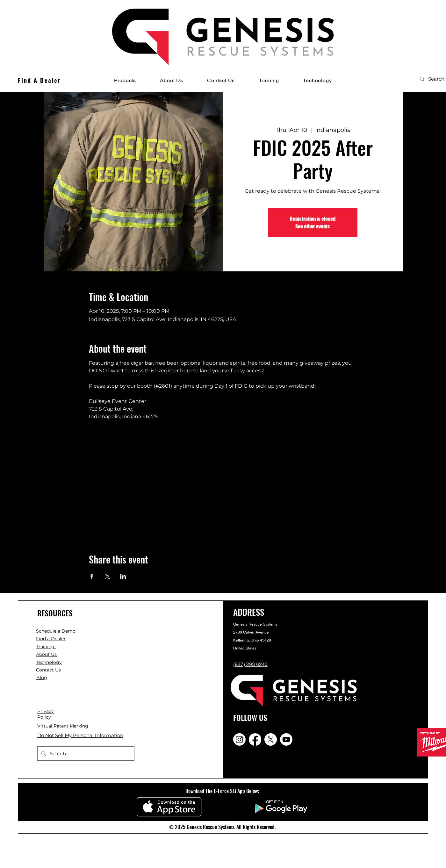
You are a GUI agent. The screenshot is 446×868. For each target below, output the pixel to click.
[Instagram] (239, 739)
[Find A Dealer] (39, 80)
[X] (271, 739)
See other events (313, 226)
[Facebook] (255, 739)
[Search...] (85, 753)
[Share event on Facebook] (92, 576)
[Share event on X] (108, 576)
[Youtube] (286, 739)
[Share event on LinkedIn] (123, 576)
